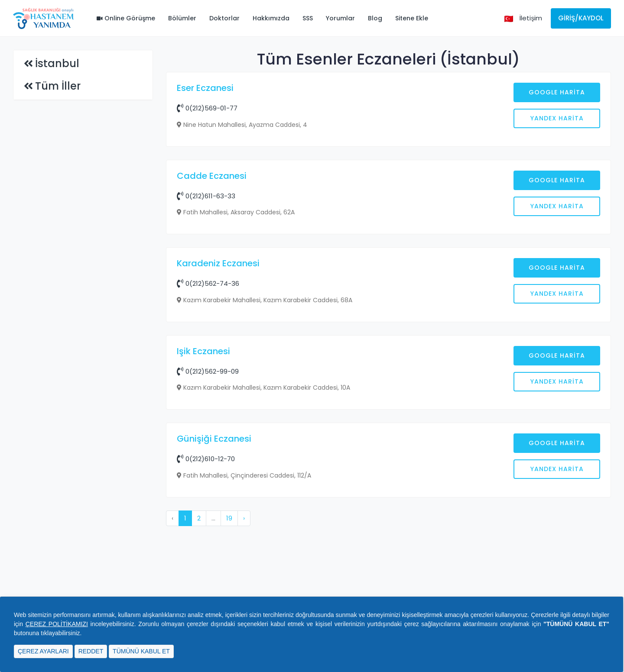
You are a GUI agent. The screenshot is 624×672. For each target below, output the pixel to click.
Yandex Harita (557, 118)
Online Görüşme (126, 18)
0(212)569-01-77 (207, 108)
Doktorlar (224, 18)
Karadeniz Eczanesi (218, 402)
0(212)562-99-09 (208, 510)
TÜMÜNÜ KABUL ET (141, 651)
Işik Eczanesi (203, 490)
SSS (308, 18)
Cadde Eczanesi (212, 315)
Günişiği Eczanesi (214, 578)
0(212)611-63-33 (206, 335)
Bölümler (182, 18)
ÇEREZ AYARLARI (43, 651)
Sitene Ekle (412, 18)
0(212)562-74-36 (208, 422)
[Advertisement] (389, 224)
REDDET (91, 651)
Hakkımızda (271, 18)
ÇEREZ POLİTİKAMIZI (57, 624)
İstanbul (57, 63)
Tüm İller (58, 86)
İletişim (531, 18)
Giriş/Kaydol (581, 18)
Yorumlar (340, 18)
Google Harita (557, 92)
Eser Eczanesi (205, 88)
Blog (375, 18)
